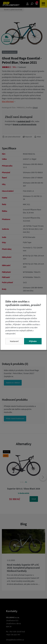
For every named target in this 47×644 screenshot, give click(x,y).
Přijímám (33, 341)
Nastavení (14, 341)
